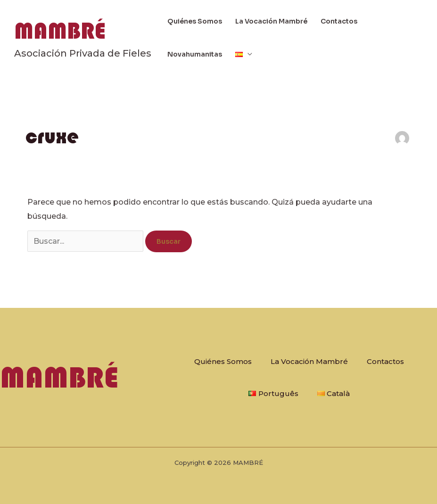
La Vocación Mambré (271, 21)
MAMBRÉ (60, 31)
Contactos (339, 21)
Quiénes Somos (195, 21)
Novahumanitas (195, 54)
